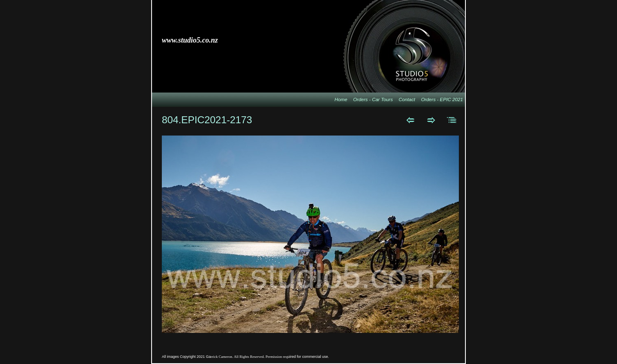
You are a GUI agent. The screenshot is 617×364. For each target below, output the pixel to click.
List (452, 120)
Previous (410, 120)
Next (431, 120)
